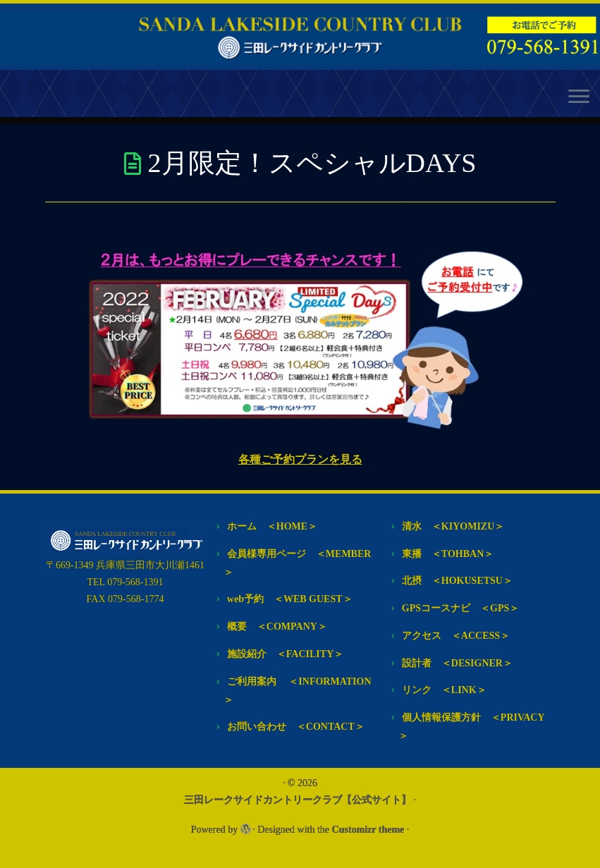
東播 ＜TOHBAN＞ (448, 554)
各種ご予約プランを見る (300, 459)
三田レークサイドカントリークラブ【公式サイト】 (298, 800)
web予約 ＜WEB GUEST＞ (290, 599)
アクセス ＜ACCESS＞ (456, 636)
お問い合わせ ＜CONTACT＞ (296, 727)
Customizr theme (368, 830)
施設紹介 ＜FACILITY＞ (285, 654)
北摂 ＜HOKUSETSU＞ (457, 581)
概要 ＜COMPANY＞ (277, 626)
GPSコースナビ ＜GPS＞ (460, 608)
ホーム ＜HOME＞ (272, 526)
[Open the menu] (579, 98)
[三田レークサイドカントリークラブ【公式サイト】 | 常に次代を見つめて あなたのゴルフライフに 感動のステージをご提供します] (300, 37)
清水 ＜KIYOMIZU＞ (453, 526)
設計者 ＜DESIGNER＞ (457, 663)
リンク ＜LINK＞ (444, 690)
